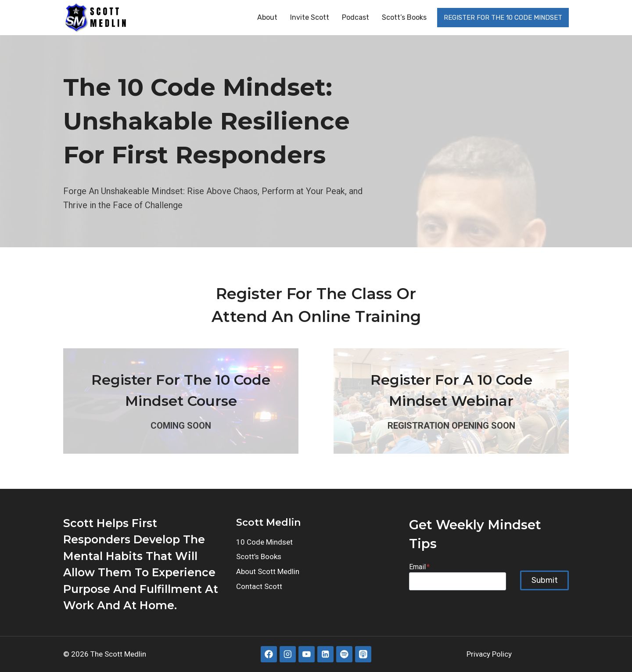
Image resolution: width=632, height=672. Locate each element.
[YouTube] (307, 654)
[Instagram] (288, 654)
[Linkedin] (325, 654)
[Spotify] (344, 654)
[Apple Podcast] (363, 654)
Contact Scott (259, 586)
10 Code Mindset (264, 542)
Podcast (355, 17)
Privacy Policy (489, 654)
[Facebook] (269, 654)
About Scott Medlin (268, 571)
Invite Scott (310, 17)
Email (419, 567)
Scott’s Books (404, 17)
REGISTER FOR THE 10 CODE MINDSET (503, 18)
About (267, 17)
